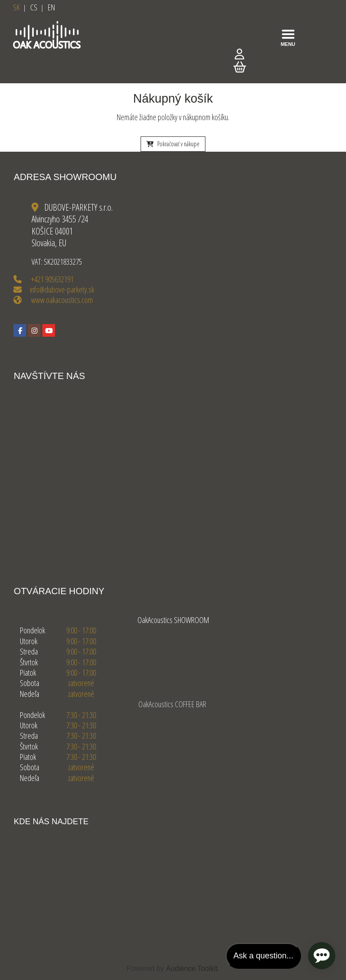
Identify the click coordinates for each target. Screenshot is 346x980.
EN (51, 7)
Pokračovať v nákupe (173, 144)
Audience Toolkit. (193, 969)
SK (16, 7)
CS (34, 7)
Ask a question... (263, 956)
